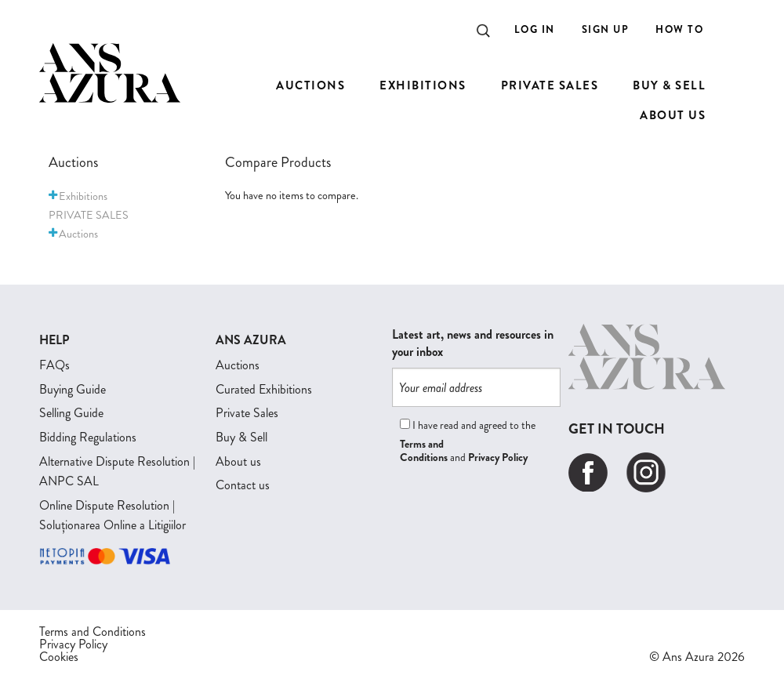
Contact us (243, 485)
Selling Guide (71, 413)
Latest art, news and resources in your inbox (473, 343)
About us (238, 461)
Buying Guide (73, 389)
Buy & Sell (241, 437)
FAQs (54, 365)
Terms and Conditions (424, 450)
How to (679, 29)
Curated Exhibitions (264, 389)
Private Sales (247, 413)
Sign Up (606, 29)
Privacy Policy (498, 457)
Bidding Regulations (88, 437)
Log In (535, 29)
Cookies (59, 657)
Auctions (238, 365)
